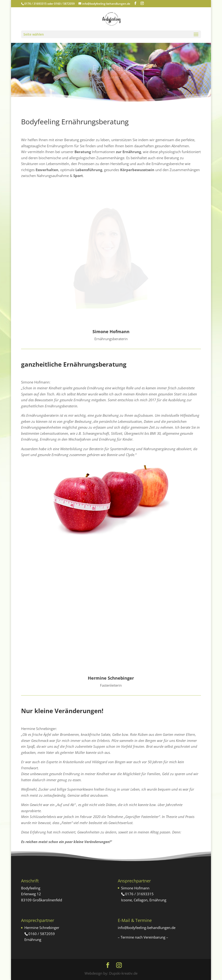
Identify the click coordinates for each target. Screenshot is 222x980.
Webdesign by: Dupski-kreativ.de (111, 973)
